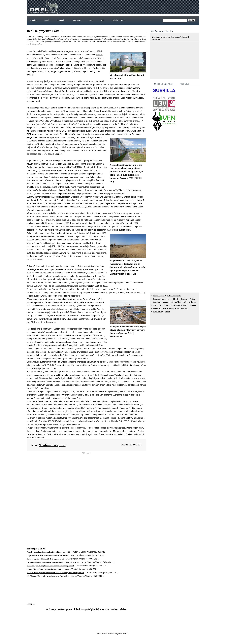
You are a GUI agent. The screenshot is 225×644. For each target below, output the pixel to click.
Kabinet (166, 302)
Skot (165, 308)
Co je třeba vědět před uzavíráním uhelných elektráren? (47, 555)
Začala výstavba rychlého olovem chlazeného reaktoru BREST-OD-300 (53, 562)
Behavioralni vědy (174, 296)
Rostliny (193, 305)
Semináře (157, 308)
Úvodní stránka (159, 296)
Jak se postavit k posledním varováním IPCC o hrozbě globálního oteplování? (55, 573)
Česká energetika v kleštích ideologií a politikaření (45, 559)
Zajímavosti (157, 312)
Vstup (91, 20)
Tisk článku (86, 453)
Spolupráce (61, 20)
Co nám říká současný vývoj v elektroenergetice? (45, 569)
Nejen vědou (176, 302)
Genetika (156, 302)
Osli (185, 302)
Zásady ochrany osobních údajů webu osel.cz (112, 634)
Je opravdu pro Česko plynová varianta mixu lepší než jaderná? (50, 566)
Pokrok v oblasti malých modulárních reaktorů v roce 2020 (49, 552)
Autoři (47, 20)
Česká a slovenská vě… (162, 299)
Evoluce (184, 299)
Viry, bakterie (182, 308)
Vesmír (172, 308)
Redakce (34, 20)
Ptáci (185, 305)
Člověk (176, 299)
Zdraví (167, 312)
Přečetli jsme (176, 305)
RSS (102, 20)
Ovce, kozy (157, 305)
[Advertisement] (146, 7)
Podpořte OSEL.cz (119, 20)
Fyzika (192, 299)
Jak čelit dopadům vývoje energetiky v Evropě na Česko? (48, 576)
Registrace (77, 20)
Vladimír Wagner (52, 445)
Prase (166, 305)
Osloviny (192, 302)
